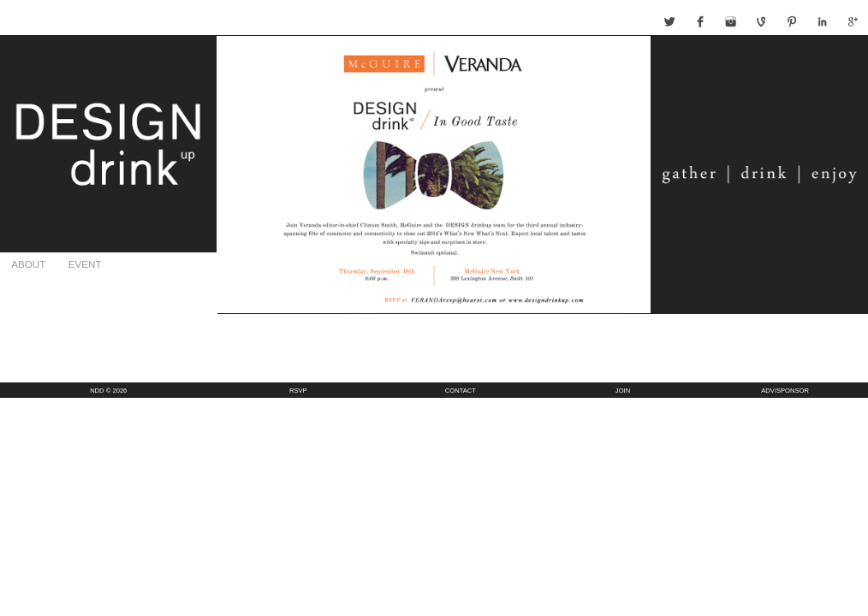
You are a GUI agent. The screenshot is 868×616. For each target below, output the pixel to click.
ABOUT (28, 264)
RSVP (298, 391)
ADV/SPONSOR (785, 391)
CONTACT (461, 391)
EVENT (85, 264)
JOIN (623, 391)
